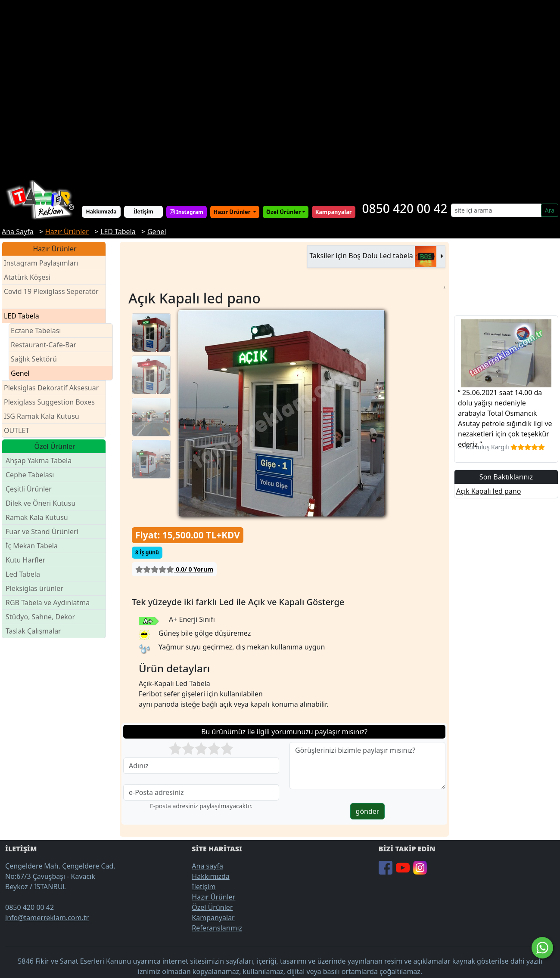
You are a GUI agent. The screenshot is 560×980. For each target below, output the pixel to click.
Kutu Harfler (25, 560)
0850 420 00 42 (405, 208)
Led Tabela (23, 574)
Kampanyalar (213, 918)
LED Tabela (22, 316)
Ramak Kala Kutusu (37, 517)
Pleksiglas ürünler (34, 588)
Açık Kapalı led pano (488, 491)
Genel (20, 373)
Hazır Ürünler (233, 212)
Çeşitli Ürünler (29, 489)
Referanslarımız (217, 928)
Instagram (187, 212)
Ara (550, 210)
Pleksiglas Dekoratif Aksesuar (51, 388)
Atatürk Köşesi (27, 277)
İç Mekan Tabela (32, 546)
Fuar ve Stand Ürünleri (42, 532)
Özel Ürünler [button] (283, 212)
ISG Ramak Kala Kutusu (42, 416)
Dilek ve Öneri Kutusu (40, 503)
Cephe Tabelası (30, 475)
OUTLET (17, 430)
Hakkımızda (101, 212)
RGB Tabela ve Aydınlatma (48, 603)
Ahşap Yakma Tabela (39, 461)
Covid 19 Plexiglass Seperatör (51, 297)
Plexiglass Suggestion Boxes (49, 402)
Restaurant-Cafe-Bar (44, 345)
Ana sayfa (207, 866)
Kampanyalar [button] (334, 212)
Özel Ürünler (212, 907)
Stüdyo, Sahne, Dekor (40, 617)
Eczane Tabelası (36, 331)
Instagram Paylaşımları (45, 263)
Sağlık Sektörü (34, 359)
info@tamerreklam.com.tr (47, 918)
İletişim (143, 212)
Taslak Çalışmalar (33, 631)
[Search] (496, 210)
